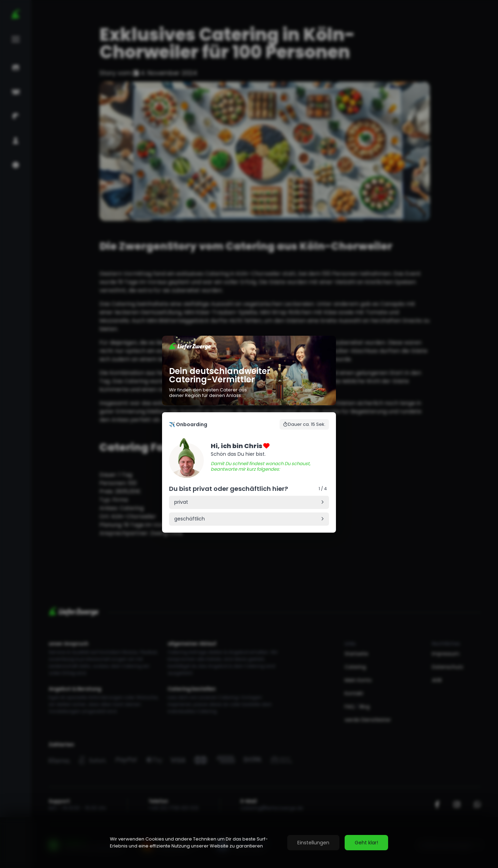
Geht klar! (366, 843)
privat (181, 502)
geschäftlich (190, 519)
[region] (249, 843)
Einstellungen (313, 843)
